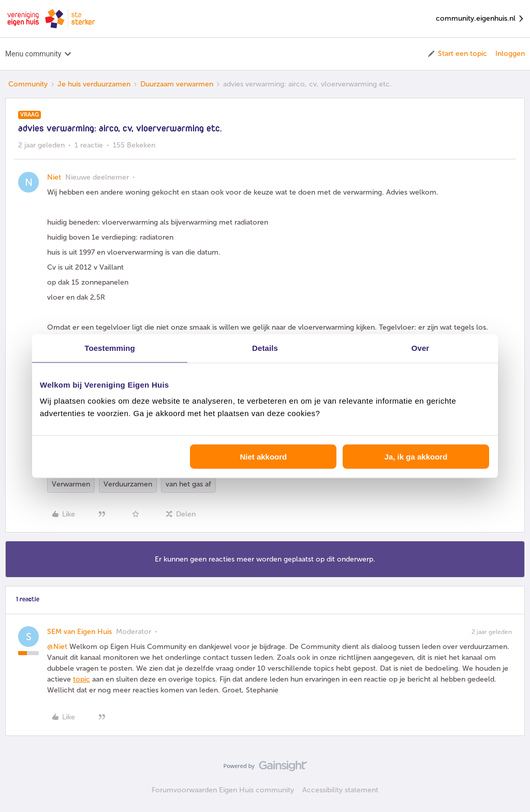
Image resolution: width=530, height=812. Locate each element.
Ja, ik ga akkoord (416, 457)
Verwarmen (71, 484)
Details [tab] (265, 348)
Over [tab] (421, 348)
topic (82, 679)
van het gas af (188, 484)
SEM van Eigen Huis (79, 632)
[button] (457, 54)
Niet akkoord (263, 457)
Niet (54, 177)
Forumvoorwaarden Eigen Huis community (223, 790)
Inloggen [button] (510, 54)
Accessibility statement (340, 790)
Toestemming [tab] (110, 348)
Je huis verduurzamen (94, 84)
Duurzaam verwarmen (177, 84)
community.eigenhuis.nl (480, 19)
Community (28, 84)
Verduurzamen (128, 484)
